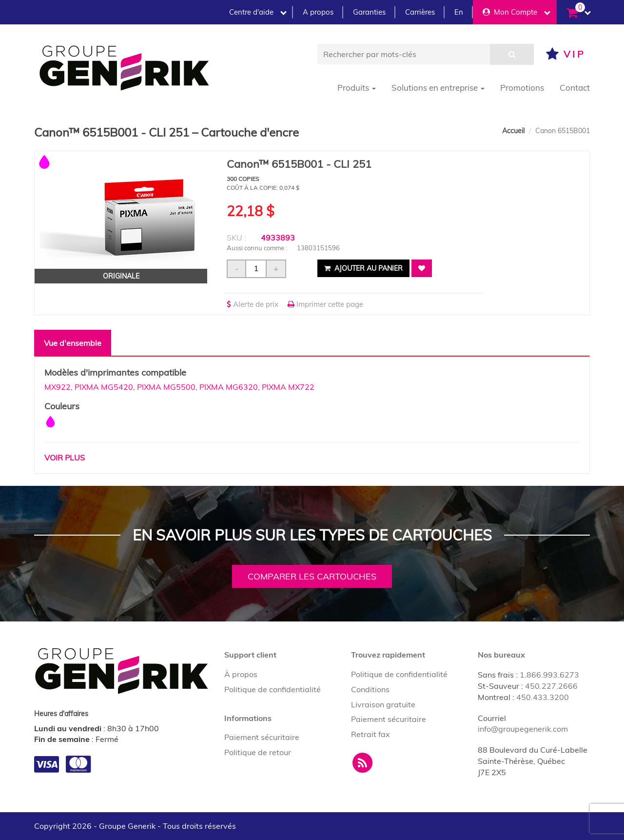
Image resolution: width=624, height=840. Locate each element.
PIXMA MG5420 (104, 387)
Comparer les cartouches (312, 576)
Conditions (370, 689)
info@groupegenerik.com (523, 729)
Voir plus (65, 458)
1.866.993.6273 (549, 675)
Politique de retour (258, 752)
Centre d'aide (258, 12)
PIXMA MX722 (288, 387)
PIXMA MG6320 (229, 387)
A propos (318, 12)
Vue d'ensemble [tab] (73, 343)
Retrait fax (370, 734)
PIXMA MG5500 (166, 387)
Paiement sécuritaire (262, 737)
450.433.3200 (543, 697)
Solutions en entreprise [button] (438, 88)
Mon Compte (517, 12)
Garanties (369, 12)
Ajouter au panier (363, 268)
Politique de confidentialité (273, 689)
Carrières (420, 12)
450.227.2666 (551, 686)
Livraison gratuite (383, 704)
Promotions (522, 88)
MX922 (58, 387)
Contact (575, 88)
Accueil (513, 131)
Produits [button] (357, 88)
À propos (241, 674)
